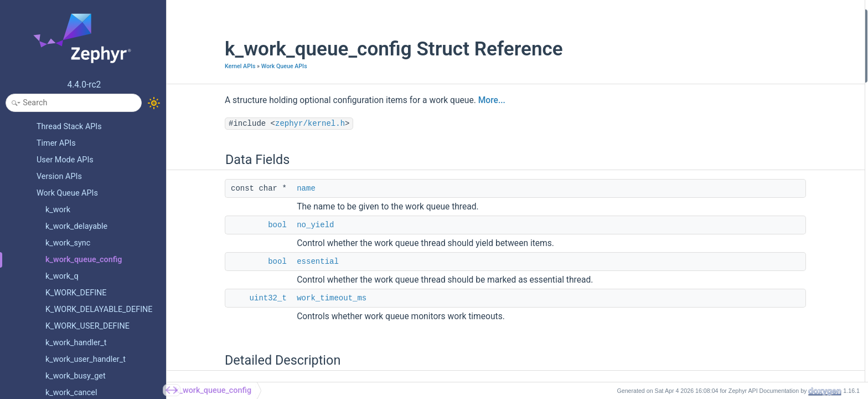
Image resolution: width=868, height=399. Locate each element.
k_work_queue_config (213, 390)
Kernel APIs (192, 66)
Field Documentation (746, 105)
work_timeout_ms (284, 298)
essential (270, 262)
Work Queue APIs (237, 66)
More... (444, 100)
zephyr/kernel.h (262, 124)
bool (230, 225)
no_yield (268, 225)
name (259, 188)
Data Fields (730, 16)
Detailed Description (745, 90)
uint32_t (221, 298)
